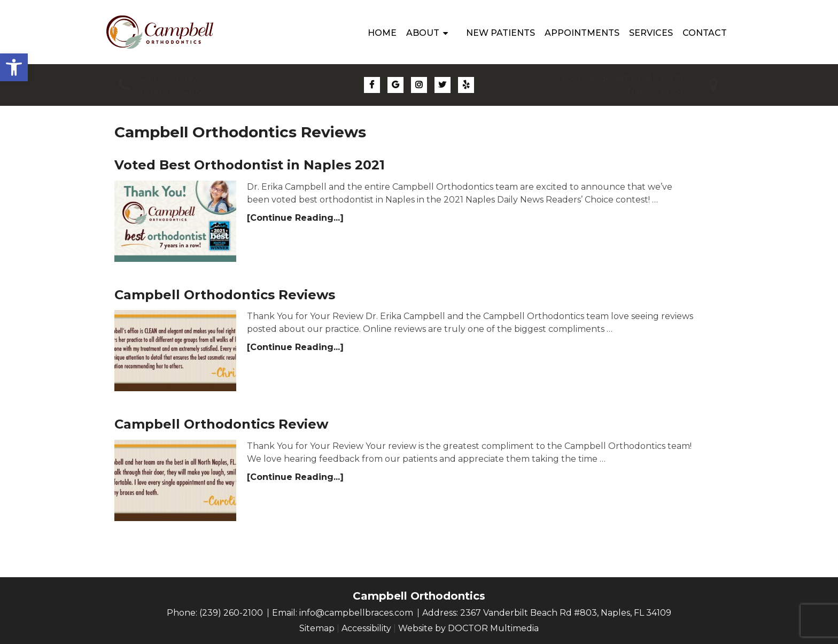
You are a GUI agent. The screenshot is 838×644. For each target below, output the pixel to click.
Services (651, 33)
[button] (14, 67)
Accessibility (366, 628)
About (423, 33)
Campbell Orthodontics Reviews (225, 295)
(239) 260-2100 (172, 91)
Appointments (582, 33)
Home (382, 33)
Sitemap (317, 628)
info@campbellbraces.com (356, 613)
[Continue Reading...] (295, 218)
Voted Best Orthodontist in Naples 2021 (250, 165)
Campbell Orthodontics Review (221, 424)
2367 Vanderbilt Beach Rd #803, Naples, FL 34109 (566, 613)
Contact (705, 33)
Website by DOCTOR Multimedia (468, 628)
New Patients (501, 33)
